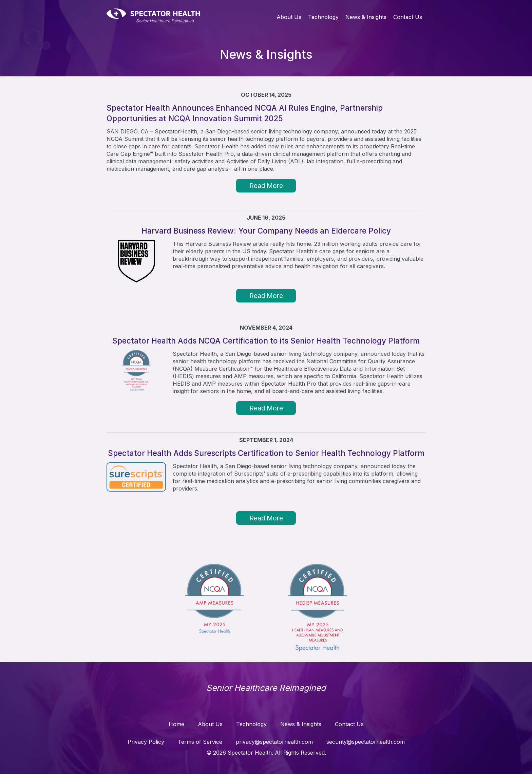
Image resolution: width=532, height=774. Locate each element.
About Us (289, 17)
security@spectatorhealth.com (366, 742)
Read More (266, 186)
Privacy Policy (146, 742)
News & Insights (366, 17)
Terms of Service (200, 742)
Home (176, 724)
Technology (323, 17)
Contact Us (408, 17)
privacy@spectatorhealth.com (274, 742)
